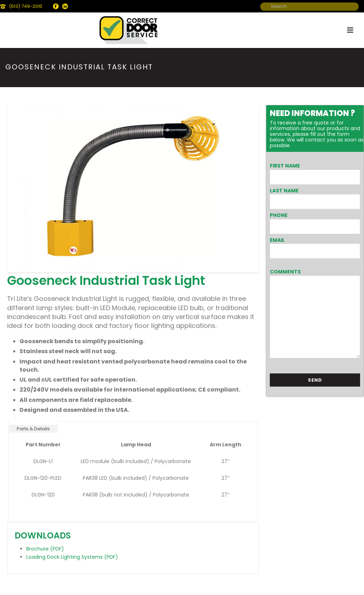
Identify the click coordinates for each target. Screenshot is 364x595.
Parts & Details (33, 429)
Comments (285, 272)
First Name (285, 166)
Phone (279, 215)
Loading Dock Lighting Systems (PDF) (72, 557)
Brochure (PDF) (45, 549)
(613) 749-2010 (26, 6)
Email (277, 240)
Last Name (284, 191)
